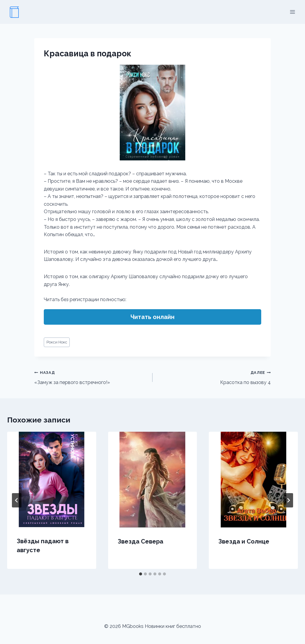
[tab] (141, 574)
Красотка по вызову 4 (214, 377)
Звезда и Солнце (244, 541)
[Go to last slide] (17, 500)
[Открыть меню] (292, 12)
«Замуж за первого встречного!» (91, 377)
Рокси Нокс (57, 342)
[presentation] (52, 479)
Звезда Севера (140, 541)
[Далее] (288, 500)
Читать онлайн (152, 317)
